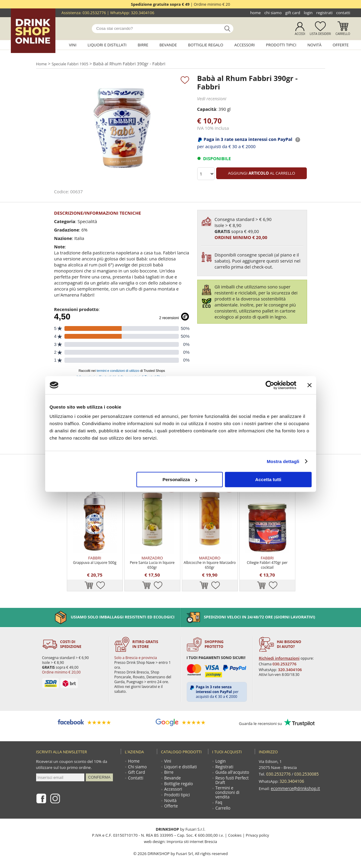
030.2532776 (94, 13)
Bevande (168, 45)
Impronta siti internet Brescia (192, 836)
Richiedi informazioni (278, 649)
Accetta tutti (268, 479)
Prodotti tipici (281, 45)
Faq (219, 797)
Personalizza (180, 479)
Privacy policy (258, 830)
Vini (73, 45)
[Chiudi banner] (310, 385)
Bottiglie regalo (206, 45)
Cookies (234, 830)
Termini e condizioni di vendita (227, 786)
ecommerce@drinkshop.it (294, 777)
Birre (143, 45)
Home (255, 13)
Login (308, 13)
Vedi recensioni (211, 98)
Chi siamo (273, 13)
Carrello (343, 34)
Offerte (341, 45)
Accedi (300, 34)
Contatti (343, 13)
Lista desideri (320, 34)
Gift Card (293, 13)
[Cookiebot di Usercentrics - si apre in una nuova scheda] (270, 385)
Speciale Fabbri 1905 (73, 63)
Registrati (324, 13)
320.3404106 (143, 13)
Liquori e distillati (107, 45)
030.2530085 (305, 765)
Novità (314, 45)
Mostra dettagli (283, 461)
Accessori (244, 45)
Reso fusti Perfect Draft (232, 773)
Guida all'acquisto (232, 765)
